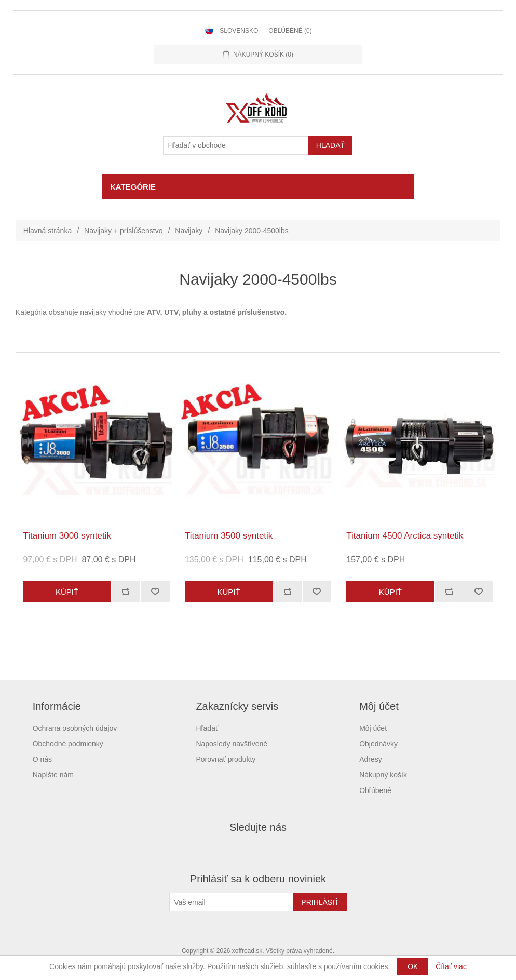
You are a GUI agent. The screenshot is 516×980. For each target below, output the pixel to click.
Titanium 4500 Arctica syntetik (405, 536)
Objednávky (378, 744)
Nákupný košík (383, 775)
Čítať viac (451, 966)
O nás (42, 759)
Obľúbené (375, 790)
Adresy (371, 759)
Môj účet (373, 728)
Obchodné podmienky (68, 744)
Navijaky (189, 231)
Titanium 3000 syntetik (67, 536)
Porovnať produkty (226, 759)
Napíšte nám (53, 775)
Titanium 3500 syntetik (229, 536)
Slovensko (239, 31)
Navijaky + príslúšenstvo (123, 231)
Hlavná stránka (47, 231)
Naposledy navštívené (232, 744)
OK (413, 966)
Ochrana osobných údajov (75, 728)
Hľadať (207, 728)
